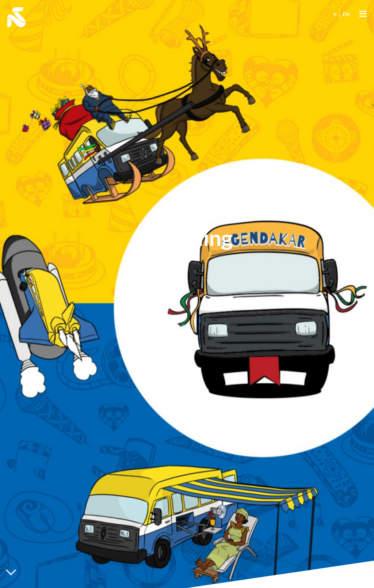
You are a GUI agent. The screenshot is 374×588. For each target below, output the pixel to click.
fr (335, 14)
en (346, 14)
